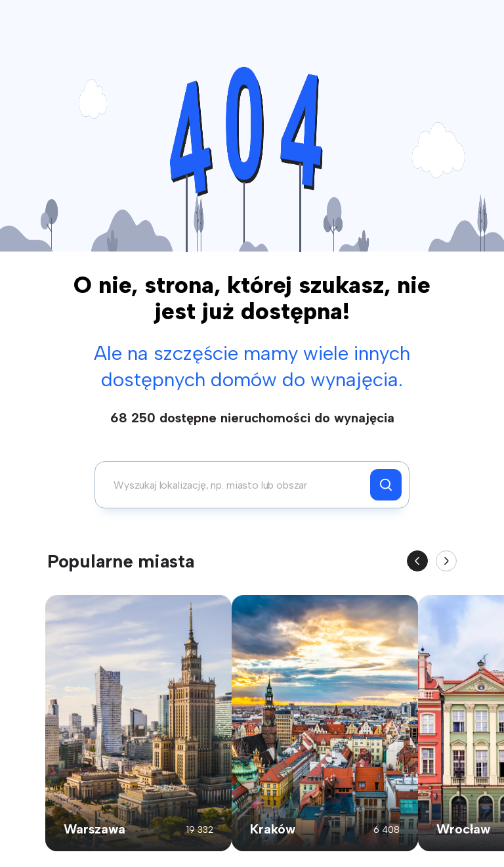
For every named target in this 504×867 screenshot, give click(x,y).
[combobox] (236, 485)
